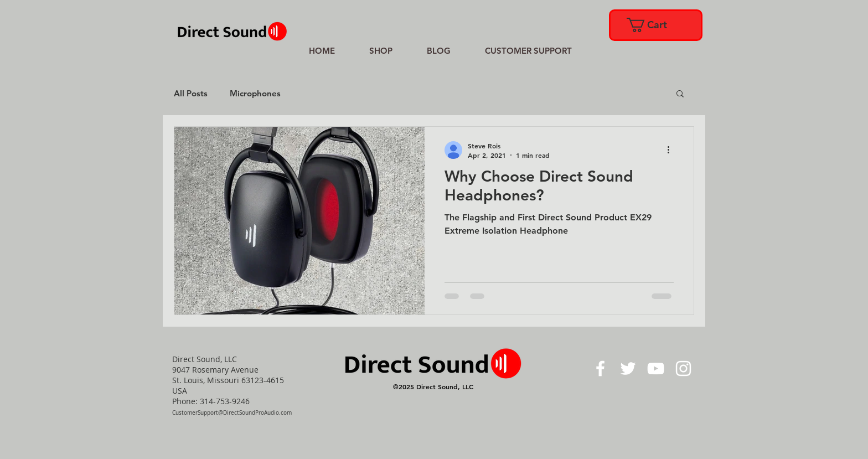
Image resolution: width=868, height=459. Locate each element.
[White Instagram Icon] (683, 368)
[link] (655, 25)
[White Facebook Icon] (600, 368)
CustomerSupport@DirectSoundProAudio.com (232, 413)
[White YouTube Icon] (656, 368)
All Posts (191, 93)
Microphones (255, 93)
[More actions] (672, 150)
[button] (680, 94)
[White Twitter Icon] (628, 368)
